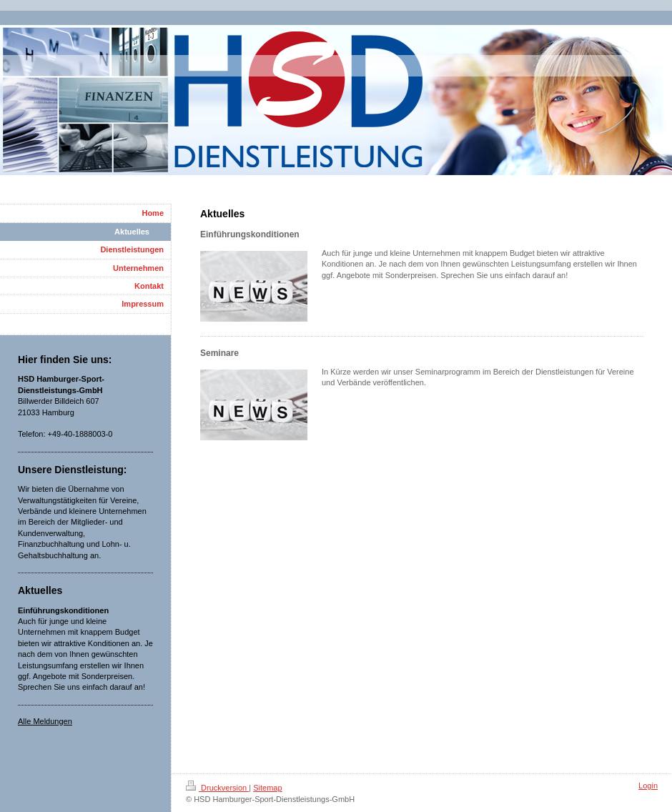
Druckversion (217, 788)
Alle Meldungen (45, 721)
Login (648, 786)
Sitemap (267, 788)
